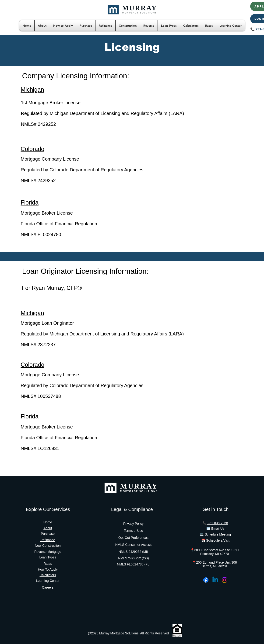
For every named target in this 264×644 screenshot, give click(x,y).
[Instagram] (225, 580)
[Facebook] (206, 580)
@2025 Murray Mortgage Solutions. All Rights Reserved (128, 633)
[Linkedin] (215, 580)
